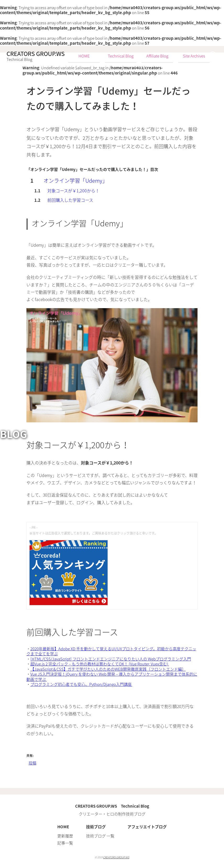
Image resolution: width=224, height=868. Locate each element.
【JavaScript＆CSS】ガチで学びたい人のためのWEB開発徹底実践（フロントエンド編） (108, 669)
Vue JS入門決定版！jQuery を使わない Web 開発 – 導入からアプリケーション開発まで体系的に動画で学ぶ (112, 677)
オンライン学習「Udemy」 (75, 180)
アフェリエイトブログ (147, 827)
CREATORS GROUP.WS (116, 857)
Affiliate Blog (157, 56)
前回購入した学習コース (70, 200)
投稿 (32, 763)
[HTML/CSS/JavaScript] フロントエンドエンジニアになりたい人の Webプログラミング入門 (111, 659)
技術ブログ (96, 827)
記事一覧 (65, 843)
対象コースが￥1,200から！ (73, 191)
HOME (63, 827)
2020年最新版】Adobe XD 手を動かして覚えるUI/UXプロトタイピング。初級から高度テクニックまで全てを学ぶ (111, 651)
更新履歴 (65, 836)
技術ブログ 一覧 (100, 836)
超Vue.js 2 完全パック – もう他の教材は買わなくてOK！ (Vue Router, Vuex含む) (100, 664)
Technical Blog (121, 56)
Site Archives (194, 56)
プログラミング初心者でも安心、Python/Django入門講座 (81, 684)
